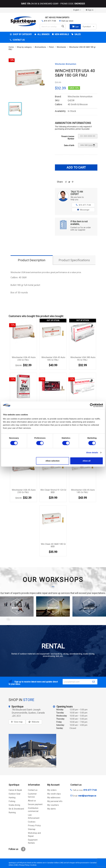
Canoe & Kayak (15, 790)
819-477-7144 (50, 21)
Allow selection (53, 461)
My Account (53, 785)
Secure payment (35, 804)
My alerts (51, 809)
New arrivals (62, 34)
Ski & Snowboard (16, 809)
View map (18, 722)
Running (12, 812)
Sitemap (32, 829)
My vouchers (53, 805)
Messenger (83, 210)
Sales (77, 34)
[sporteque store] (32, 751)
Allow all (87, 461)
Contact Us (18, 40)
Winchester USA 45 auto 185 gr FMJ (53, 359)
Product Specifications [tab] (74, 260)
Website (35, 722)
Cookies (32, 822)
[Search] (53, 27)
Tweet (69, 183)
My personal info (55, 801)
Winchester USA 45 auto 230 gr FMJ (24, 359)
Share (66, 183)
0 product (89, 27)
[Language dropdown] (77, 10)
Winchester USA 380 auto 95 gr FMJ (83, 359)
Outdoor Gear (15, 794)
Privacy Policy (34, 826)
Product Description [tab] (32, 260)
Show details (92, 453)
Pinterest (73, 183)
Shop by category (22, 34)
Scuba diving (14, 805)
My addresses (54, 798)
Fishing (12, 801)
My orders (52, 790)
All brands (43, 34)
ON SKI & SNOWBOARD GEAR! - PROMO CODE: (53, 4)
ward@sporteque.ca (87, 796)
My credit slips (54, 794)
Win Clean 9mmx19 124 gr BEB (53, 491)
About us (32, 801)
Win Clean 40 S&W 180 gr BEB (53, 545)
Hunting (12, 798)
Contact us (33, 790)
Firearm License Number (68, 138)
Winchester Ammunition (66, 64)
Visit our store (67, 21)
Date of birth (69, 145)
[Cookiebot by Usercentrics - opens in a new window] (92, 405)
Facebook (23, 849)
